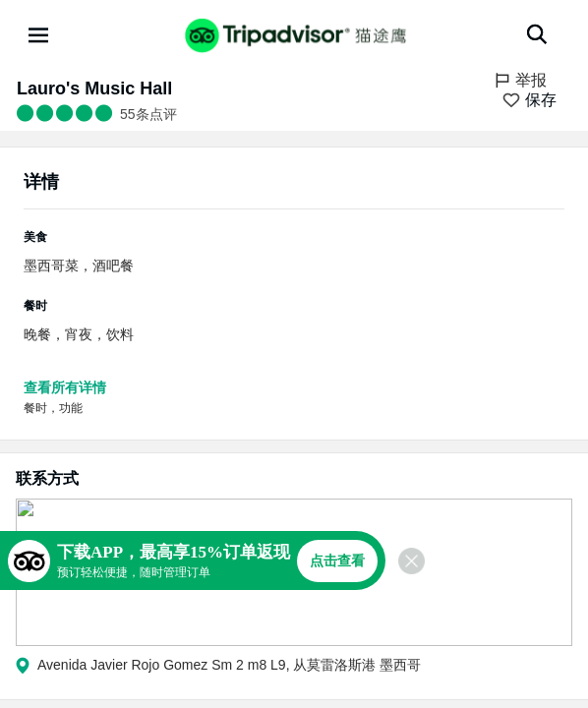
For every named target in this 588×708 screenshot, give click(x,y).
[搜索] (537, 34)
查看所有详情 (65, 387)
